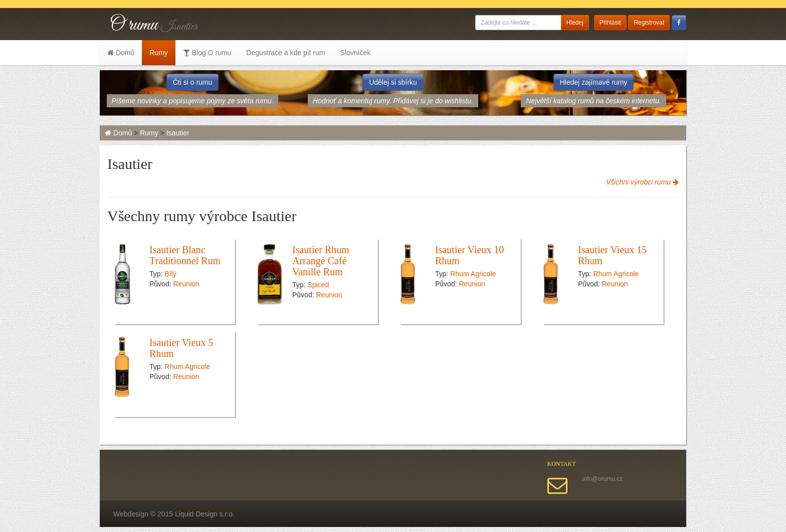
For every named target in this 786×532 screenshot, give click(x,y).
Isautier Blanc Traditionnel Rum (185, 255)
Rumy (159, 53)
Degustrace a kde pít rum (285, 53)
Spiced (318, 285)
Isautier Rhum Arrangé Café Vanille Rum (321, 261)
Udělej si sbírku (393, 82)
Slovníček (355, 53)
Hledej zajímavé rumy (594, 82)
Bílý (170, 274)
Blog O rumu (207, 53)
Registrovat (649, 23)
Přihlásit (610, 23)
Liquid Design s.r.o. (205, 514)
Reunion (186, 284)
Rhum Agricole (473, 274)
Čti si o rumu (193, 82)
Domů (121, 53)
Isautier (178, 133)
